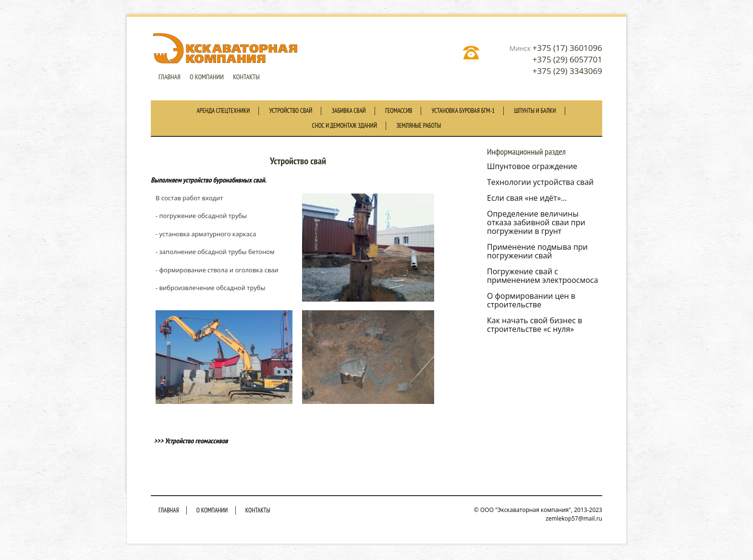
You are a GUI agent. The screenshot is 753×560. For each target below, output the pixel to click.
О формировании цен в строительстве (531, 300)
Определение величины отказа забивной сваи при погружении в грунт (536, 222)
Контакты (246, 77)
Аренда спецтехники (223, 111)
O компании (207, 77)
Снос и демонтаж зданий (345, 126)
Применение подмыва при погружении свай (537, 251)
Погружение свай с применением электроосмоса (542, 276)
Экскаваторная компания (226, 49)
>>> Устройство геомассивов (189, 441)
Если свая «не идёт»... (527, 198)
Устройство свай (291, 111)
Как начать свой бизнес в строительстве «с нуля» (534, 325)
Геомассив (399, 111)
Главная (170, 77)
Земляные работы (419, 126)
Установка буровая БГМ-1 (463, 111)
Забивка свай (349, 111)
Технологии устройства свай (540, 182)
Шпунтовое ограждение (532, 166)
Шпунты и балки (535, 111)
